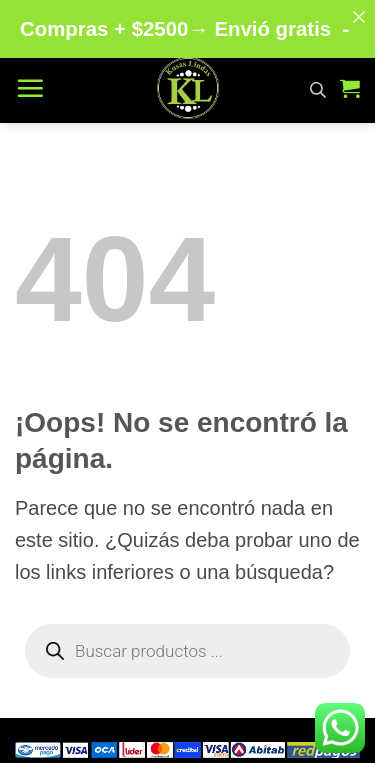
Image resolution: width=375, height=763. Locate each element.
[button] (30, 82)
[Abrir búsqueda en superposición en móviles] (318, 82)
